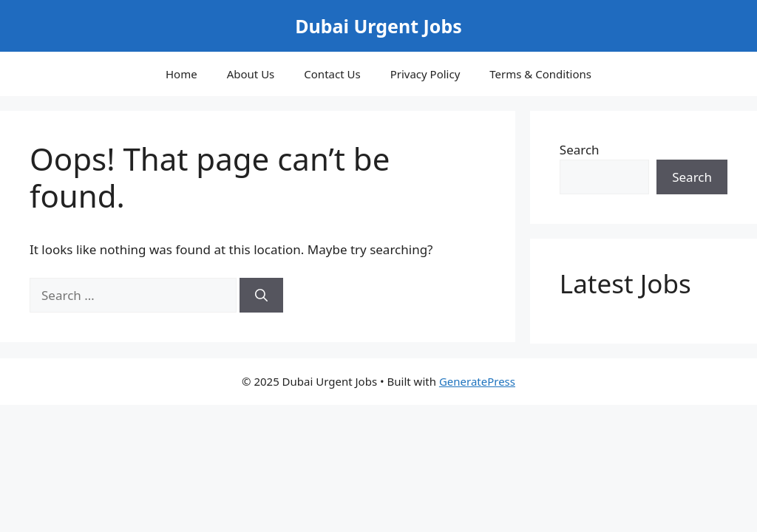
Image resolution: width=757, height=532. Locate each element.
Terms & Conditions (540, 74)
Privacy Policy (425, 74)
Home (181, 74)
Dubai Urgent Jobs (378, 26)
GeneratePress (477, 381)
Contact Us (332, 74)
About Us (251, 74)
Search (580, 150)
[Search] (261, 296)
